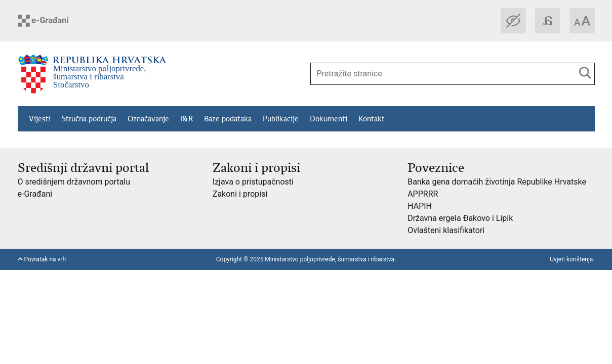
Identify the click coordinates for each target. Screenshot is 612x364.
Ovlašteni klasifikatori (446, 230)
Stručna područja (89, 119)
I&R (187, 119)
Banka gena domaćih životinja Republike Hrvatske (497, 182)
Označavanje (148, 119)
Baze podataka (228, 119)
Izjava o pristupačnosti (253, 182)
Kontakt (372, 119)
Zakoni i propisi (240, 194)
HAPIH (420, 206)
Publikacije (281, 119)
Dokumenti (329, 119)
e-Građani (35, 194)
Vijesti (40, 119)
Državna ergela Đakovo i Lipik (460, 218)
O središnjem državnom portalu (74, 182)
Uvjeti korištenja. (572, 259)
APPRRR (423, 194)
